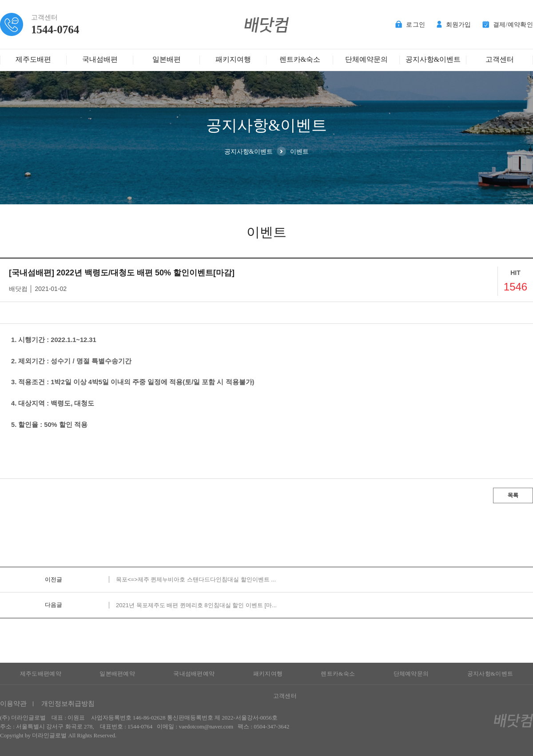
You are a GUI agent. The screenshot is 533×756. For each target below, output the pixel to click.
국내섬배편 (100, 59)
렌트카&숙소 (300, 59)
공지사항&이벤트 (433, 59)
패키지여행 (233, 59)
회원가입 (454, 25)
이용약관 (13, 704)
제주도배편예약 (41, 674)
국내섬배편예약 (194, 674)
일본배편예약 (117, 674)
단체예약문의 (366, 59)
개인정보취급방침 (68, 704)
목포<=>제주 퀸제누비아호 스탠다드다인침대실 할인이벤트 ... (196, 579)
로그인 (410, 25)
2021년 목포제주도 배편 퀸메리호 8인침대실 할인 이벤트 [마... (196, 605)
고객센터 (500, 59)
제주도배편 (33, 59)
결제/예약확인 (508, 25)
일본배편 (167, 59)
